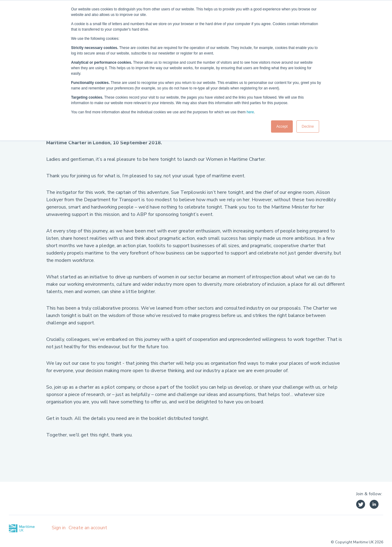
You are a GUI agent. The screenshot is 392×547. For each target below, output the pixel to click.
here (250, 112)
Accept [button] (282, 126)
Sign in (59, 528)
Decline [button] (308, 126)
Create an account (88, 528)
